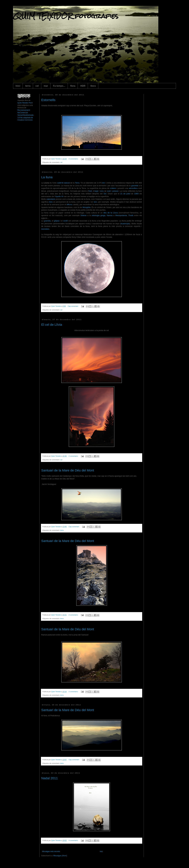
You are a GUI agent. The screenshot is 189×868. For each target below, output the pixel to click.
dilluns (69, 204)
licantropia (125, 224)
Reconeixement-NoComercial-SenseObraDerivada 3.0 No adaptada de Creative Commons (25, 115)
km (104, 183)
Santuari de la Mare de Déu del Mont (68, 470)
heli (90, 191)
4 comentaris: (74, 840)
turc (95, 202)
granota (47, 221)
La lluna (47, 177)
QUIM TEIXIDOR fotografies (66, 16)
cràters (113, 188)
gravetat (135, 186)
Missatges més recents (51, 851)
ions (102, 191)
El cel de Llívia (52, 325)
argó (96, 191)
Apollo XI (59, 196)
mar (46, 86)
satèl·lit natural (63, 183)
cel (37, 86)
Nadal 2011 (50, 778)
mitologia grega (99, 215)
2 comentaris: (74, 159)
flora (73, 86)
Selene (83, 215)
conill (65, 221)
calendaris (51, 199)
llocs (93, 86)
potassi (115, 191)
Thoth (131, 215)
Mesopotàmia (121, 215)
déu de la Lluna (111, 213)
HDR (83, 86)
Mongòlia (87, 207)
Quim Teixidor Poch (25, 103)
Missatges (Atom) (60, 856)
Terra (77, 183)
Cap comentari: (73, 306)
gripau (57, 221)
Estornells (48, 100)
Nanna (110, 215)
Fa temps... (59, 86)
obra (26, 100)
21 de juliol (125, 194)
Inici (18, 86)
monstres (45, 229)
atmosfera (133, 188)
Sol (105, 194)
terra (28, 86)
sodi (109, 191)
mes (51, 202)
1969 (136, 194)
